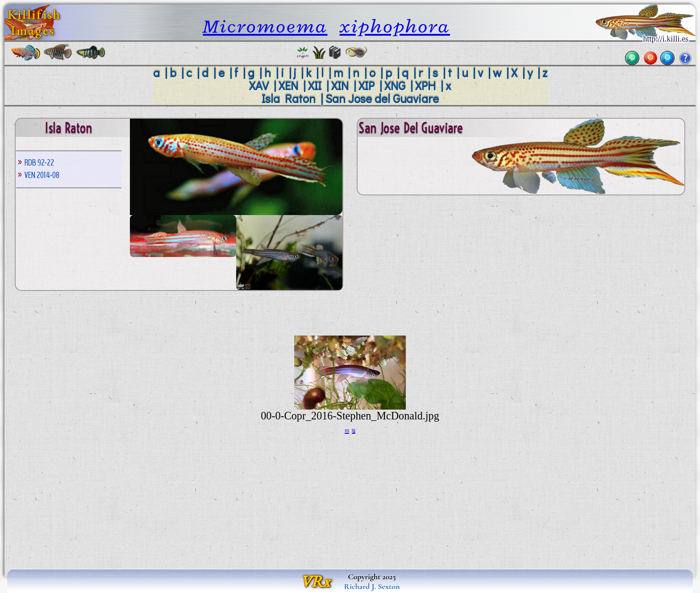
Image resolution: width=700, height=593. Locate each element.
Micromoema (265, 26)
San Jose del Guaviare (382, 98)
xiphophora (395, 26)
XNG (395, 85)
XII (315, 85)
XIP (367, 85)
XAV (259, 85)
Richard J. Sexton (372, 586)
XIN (340, 85)
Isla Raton (289, 98)
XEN (288, 85)
